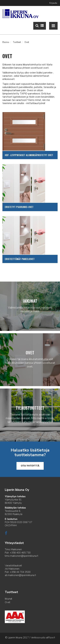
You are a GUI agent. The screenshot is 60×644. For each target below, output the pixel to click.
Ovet (8, 602)
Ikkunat (8, 599)
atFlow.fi (51, 638)
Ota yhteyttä (30, 466)
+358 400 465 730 (20, 553)
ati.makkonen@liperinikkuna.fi (20, 575)
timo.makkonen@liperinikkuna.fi (22, 556)
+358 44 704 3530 (20, 572)
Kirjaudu (53, 3)
